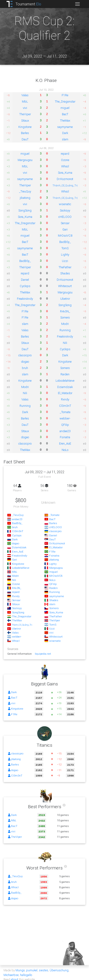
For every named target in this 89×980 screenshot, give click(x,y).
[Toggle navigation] (77, 4)
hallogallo (26, 970)
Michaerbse (11, 970)
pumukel (32, 966)
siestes (44, 966)
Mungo (20, 966)
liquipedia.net (43, 654)
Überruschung (59, 966)
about (14, 975)
